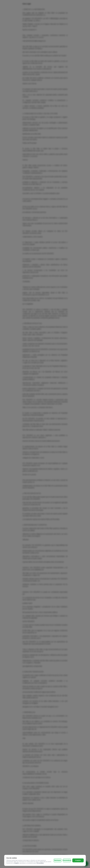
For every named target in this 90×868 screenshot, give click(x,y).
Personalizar (67, 860)
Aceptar (78, 860)
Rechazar (58, 860)
